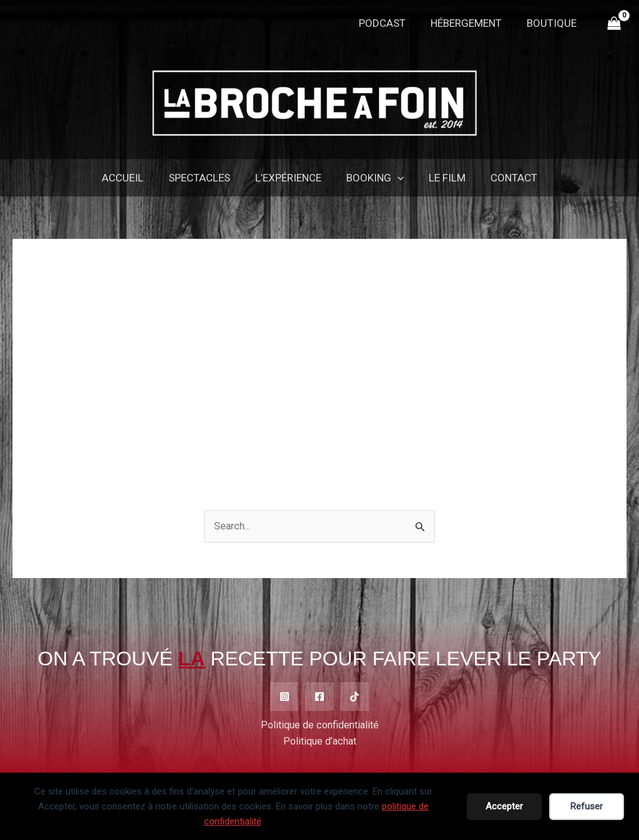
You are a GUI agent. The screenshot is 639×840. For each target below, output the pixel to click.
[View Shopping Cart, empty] (614, 24)
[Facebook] (319, 697)
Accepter (504, 806)
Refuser (587, 806)
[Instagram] (285, 697)
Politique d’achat (320, 743)
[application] (396, 178)
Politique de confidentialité (320, 726)
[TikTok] (354, 697)
